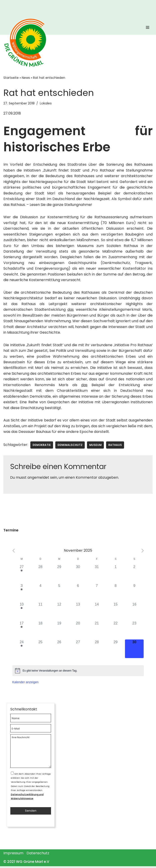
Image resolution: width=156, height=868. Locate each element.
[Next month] (143, 552)
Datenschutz (38, 855)
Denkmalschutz (70, 446)
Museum (95, 446)
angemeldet (38, 479)
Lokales (46, 103)
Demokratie (42, 446)
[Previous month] (14, 552)
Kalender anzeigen (26, 683)
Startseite (11, 78)
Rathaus (115, 446)
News (26, 78)
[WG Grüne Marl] (27, 43)
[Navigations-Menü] (148, 29)
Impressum (13, 855)
